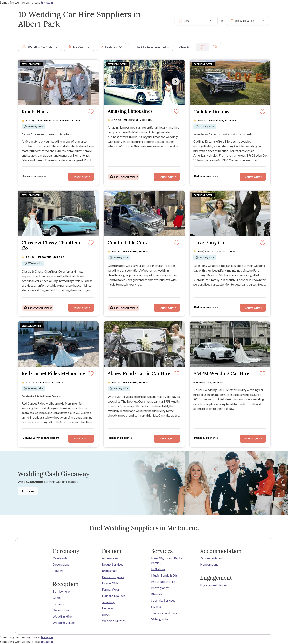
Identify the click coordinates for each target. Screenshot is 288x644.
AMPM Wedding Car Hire (221, 374)
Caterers (59, 604)
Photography (160, 588)
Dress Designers (113, 577)
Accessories (110, 558)
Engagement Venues (214, 585)
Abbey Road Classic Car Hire (139, 374)
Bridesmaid (110, 571)
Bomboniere (61, 591)
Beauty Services (113, 564)
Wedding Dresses (114, 621)
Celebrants (60, 558)
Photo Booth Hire (163, 582)
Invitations (158, 569)
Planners (157, 594)
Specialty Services (163, 600)
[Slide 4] (148, 98)
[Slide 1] (141, 98)
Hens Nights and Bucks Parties (167, 560)
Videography (160, 619)
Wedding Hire (62, 616)
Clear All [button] (185, 47)
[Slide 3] (146, 98)
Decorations (61, 564)
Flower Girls (110, 583)
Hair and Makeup (114, 596)
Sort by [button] (149, 47)
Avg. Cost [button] (76, 47)
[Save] (91, 112)
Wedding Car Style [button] (37, 47)
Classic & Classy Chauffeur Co (51, 246)
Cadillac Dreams (211, 112)
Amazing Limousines (130, 111)
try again (47, 2)
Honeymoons (209, 564)
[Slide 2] (144, 98)
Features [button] (109, 47)
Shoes (106, 614)
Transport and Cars (164, 613)
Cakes (57, 598)
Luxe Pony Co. (209, 243)
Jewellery (108, 602)
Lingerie (107, 608)
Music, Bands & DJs (164, 575)
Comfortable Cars (127, 243)
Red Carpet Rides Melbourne (53, 374)
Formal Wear (111, 589)
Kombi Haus (35, 112)
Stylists (156, 607)
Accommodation (211, 558)
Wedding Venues (64, 623)
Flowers (58, 571)
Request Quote (81, 177)
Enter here (28, 491)
